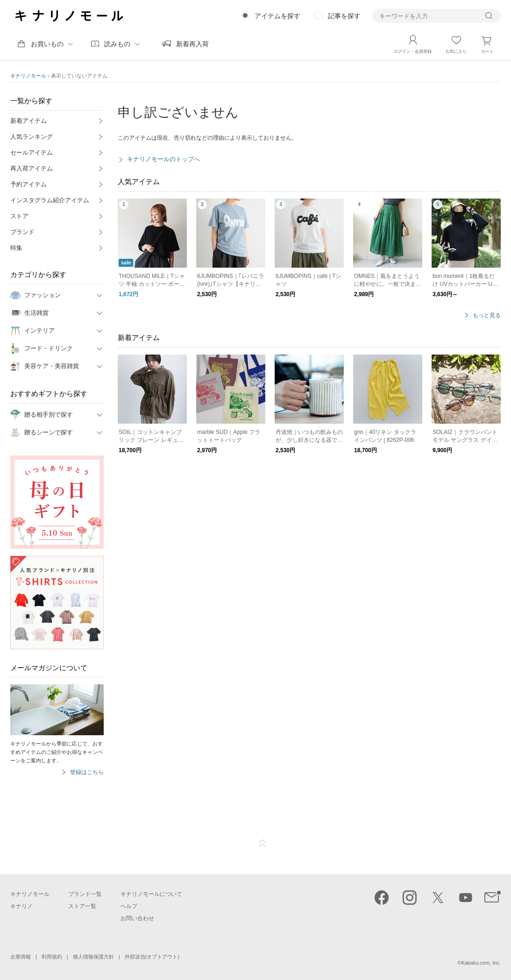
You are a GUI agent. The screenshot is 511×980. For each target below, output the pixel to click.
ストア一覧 (82, 906)
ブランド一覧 (85, 894)
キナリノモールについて (151, 894)
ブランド (22, 232)
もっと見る (487, 316)
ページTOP (263, 844)
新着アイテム (28, 121)
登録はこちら (87, 772)
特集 (16, 248)
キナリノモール (28, 76)
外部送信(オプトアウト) (152, 957)
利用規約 (52, 957)
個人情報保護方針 (93, 957)
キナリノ (21, 906)
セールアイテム (32, 153)
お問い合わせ (137, 918)
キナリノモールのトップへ (163, 159)
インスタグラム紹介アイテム (50, 200)
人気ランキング (32, 137)
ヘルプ (129, 906)
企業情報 (21, 957)
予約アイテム (28, 184)
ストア (19, 216)
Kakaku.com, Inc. (481, 963)
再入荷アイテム (32, 168)
